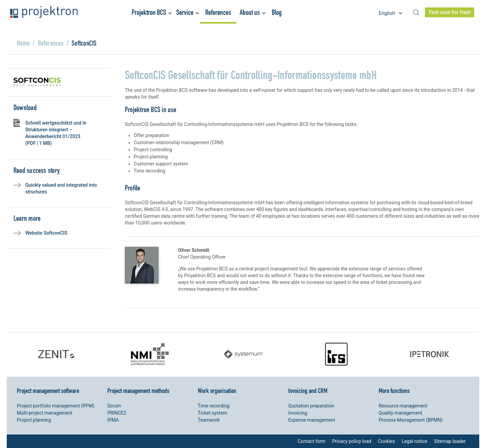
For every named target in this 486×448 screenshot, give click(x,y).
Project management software (48, 391)
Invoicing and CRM (308, 391)
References (218, 12)
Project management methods (138, 391)
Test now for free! (450, 12)
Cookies (386, 441)
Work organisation (217, 391)
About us (250, 12)
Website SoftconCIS (46, 233)
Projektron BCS (149, 12)
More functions (394, 391)
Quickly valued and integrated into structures (61, 188)
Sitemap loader (450, 441)
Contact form (312, 441)
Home (23, 43)
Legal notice (414, 441)
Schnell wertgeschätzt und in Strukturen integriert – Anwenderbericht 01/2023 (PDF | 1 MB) (56, 133)
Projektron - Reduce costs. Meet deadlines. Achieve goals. (44, 12)
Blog (277, 12)
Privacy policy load (352, 441)
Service (185, 12)
